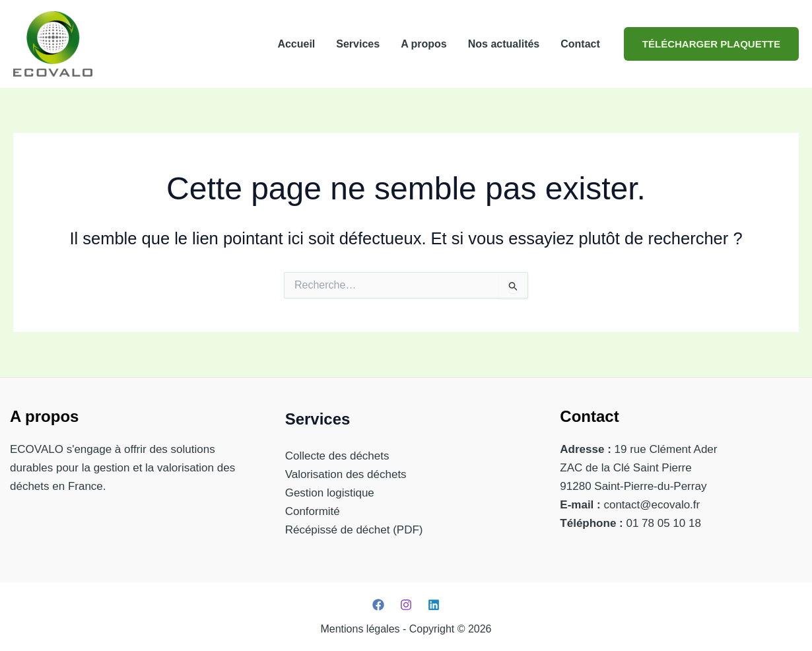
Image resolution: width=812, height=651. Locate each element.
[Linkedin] (434, 605)
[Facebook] (378, 605)
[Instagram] (406, 605)
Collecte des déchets (337, 456)
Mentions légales (360, 629)
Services (358, 44)
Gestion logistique (330, 493)
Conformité (313, 511)
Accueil (296, 44)
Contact (580, 44)
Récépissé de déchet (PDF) (354, 530)
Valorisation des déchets (346, 474)
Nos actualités (504, 44)
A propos (424, 44)
